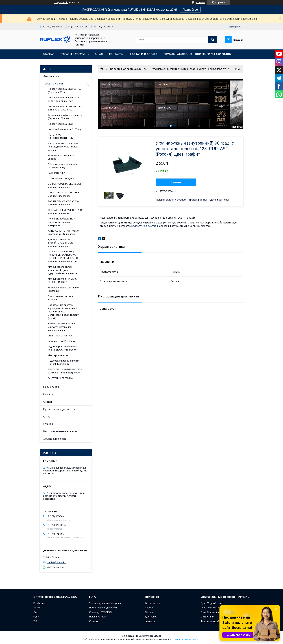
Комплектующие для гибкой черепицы (63, 289)
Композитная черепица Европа (61, 157)
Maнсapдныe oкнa (58, 355)
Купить (176, 182)
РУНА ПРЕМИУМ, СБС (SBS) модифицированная (64, 194)
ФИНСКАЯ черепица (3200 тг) (64, 129)
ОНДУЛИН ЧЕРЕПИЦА (60, 378)
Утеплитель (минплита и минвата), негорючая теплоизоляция (61, 327)
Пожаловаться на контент (186, 639)
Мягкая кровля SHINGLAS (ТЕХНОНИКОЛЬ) (62, 280)
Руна (36, 617)
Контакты (116, 54)
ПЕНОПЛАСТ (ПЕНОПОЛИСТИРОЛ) (60, 136)
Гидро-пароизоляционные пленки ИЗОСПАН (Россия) (63, 348)
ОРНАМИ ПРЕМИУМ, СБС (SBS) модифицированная (66, 212)
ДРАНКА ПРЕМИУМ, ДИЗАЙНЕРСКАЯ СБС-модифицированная (61, 243)
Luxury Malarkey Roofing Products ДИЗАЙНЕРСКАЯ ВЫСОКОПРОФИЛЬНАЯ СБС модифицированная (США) (65, 256)
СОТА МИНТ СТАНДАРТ (62, 178)
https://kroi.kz (53, 557)
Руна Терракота (210, 608)
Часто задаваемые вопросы (60, 431)
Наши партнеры (98, 617)
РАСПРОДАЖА (56, 173)
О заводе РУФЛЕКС (100, 612)
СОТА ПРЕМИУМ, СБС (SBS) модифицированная (64, 185)
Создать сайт (61, 3)
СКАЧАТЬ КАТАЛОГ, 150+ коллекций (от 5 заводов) (198, 54)
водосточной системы (145, 226)
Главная (49, 54)
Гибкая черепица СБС (60, 124)
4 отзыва (201, 3)
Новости (48, 394)
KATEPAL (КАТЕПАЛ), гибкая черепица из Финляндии (64, 232)
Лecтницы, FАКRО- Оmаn (62, 341)
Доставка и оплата (143, 54)
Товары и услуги (73, 54)
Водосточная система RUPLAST (130, 69)
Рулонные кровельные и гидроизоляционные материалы (61, 222)
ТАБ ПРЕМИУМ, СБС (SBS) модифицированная (63, 203)
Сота (36, 612)
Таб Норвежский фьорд (214, 621)
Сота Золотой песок (212, 612)
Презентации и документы (59, 409)
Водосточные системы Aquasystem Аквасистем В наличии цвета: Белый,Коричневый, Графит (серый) (63, 312)
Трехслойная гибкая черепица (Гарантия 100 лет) (65, 117)
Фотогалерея (51, 76)
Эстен (37, 608)
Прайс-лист (40, 603)
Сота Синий (207, 617)
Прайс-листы (51, 387)
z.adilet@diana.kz (56, 562)
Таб (35, 621)
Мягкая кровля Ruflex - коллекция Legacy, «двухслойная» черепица (62, 270)
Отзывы (48, 424)
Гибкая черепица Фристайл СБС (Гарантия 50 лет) (63, 99)
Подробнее (190, 10)
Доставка (150, 617)
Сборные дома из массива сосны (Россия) (63, 166)
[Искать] (213, 40)
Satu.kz (157, 636)
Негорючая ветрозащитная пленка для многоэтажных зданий (63, 147)
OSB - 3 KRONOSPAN (60, 336)
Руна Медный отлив (212, 603)
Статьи (48, 402)
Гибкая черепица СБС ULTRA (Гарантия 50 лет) (64, 91)
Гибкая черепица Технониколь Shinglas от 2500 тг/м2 (65, 108)
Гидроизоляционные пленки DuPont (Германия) (63, 362)
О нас (99, 54)
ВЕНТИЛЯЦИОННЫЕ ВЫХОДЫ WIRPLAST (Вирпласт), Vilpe (65, 371)
